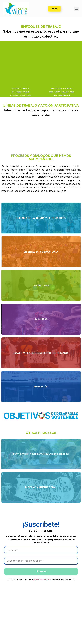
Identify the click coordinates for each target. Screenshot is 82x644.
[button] (16, 9)
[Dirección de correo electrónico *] (41, 561)
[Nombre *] (41, 550)
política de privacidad (42, 580)
